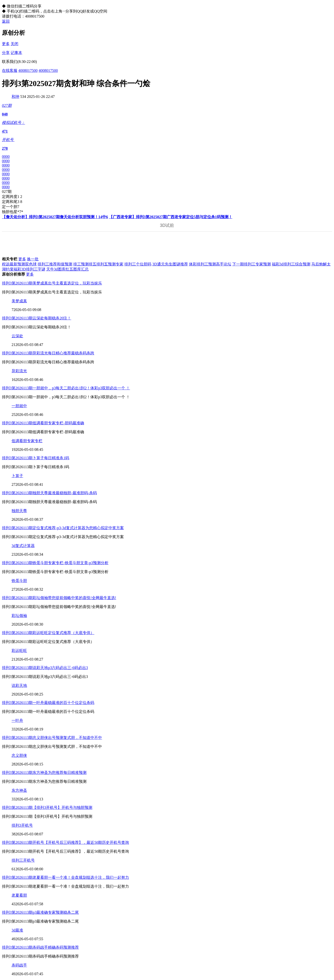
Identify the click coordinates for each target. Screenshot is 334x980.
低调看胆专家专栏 (27, 441)
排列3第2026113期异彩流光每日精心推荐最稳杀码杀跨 (48, 353)
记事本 (16, 53)
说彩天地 (19, 686)
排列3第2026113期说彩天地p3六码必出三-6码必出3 (45, 668)
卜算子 (17, 476)
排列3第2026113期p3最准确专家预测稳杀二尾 (40, 912)
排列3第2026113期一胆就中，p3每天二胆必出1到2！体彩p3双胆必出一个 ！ (66, 388)
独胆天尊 (19, 511)
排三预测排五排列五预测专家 (98, 264)
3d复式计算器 (23, 546)
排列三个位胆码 (138, 264)
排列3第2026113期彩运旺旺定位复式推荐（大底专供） (48, 633)
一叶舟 (17, 720)
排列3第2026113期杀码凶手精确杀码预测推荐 (40, 947)
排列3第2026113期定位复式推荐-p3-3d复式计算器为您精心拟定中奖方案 (63, 528)
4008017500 (28, 71)
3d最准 (17, 930)
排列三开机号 (23, 860)
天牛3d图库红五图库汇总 (67, 269)
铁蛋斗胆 (19, 581)
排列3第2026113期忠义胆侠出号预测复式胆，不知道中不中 (52, 738)
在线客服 (10, 71)
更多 (6, 44)
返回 (6, 21)
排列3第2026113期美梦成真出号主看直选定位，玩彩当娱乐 (52, 283)
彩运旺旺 (19, 651)
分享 (6, 53)
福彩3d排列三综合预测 (291, 264)
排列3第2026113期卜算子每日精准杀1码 (36, 458)
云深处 (17, 336)
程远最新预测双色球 (19, 264)
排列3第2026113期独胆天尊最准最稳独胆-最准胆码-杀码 (49, 493)
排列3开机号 (22, 825)
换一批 (33, 259)
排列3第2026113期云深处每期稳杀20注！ (37, 318)
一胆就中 (19, 406)
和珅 (15, 97)
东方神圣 (19, 790)
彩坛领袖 (19, 616)
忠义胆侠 (19, 755)
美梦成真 (19, 301)
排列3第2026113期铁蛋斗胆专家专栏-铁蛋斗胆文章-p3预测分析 (55, 563)
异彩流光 (19, 371)
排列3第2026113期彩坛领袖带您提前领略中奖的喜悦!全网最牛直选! (59, 598)
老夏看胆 (19, 895)
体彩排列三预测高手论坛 (210, 264)
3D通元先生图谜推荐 (170, 264)
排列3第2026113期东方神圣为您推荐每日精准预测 (44, 773)
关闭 (14, 44)
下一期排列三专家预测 (252, 264)
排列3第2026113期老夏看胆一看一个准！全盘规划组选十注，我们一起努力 (65, 877)
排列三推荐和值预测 (55, 264)
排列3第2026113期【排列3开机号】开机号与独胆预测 (47, 808)
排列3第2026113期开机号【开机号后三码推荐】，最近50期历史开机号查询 (65, 842)
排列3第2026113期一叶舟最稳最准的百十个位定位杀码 (48, 703)
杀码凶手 (19, 965)
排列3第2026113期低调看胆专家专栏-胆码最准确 (43, 423)
